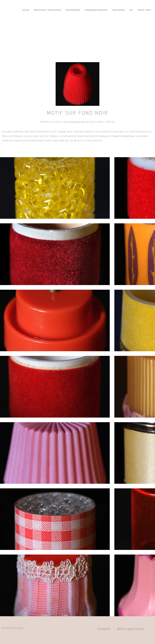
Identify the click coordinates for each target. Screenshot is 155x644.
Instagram (104, 628)
